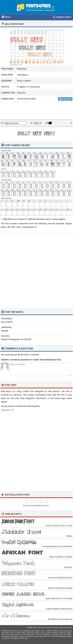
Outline (27, 81)
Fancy (20, 81)
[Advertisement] (36, 111)
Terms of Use (44, 628)
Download (65, 99)
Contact (69, 628)
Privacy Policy (58, 628)
